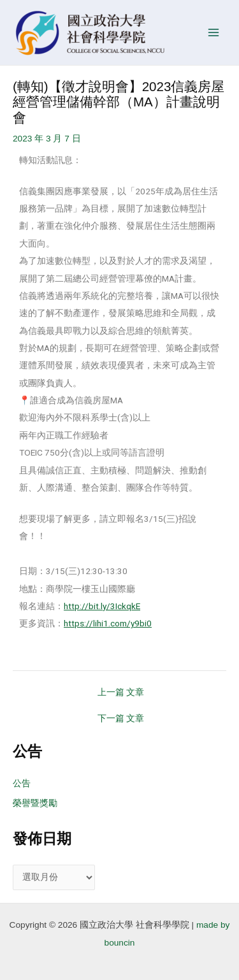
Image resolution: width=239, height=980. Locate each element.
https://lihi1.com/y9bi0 (108, 623)
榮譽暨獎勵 (35, 803)
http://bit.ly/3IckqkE (102, 606)
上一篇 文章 (121, 693)
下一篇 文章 (121, 719)
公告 (22, 783)
